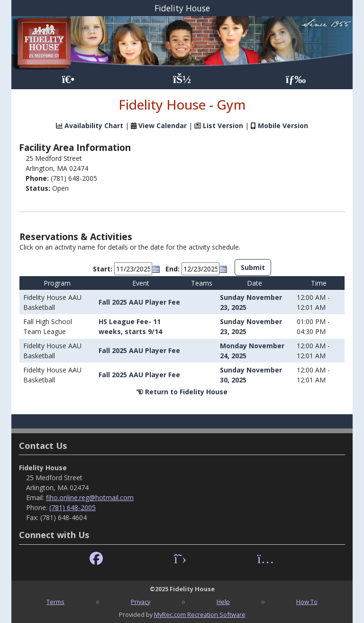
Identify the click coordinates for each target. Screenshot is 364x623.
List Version (223, 126)
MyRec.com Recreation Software (200, 614)
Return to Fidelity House (186, 392)
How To (307, 602)
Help (223, 602)
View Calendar (163, 126)
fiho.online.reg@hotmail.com (90, 497)
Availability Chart (90, 126)
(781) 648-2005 (73, 507)
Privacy (141, 602)
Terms (55, 602)
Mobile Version (283, 126)
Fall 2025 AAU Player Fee (139, 302)
